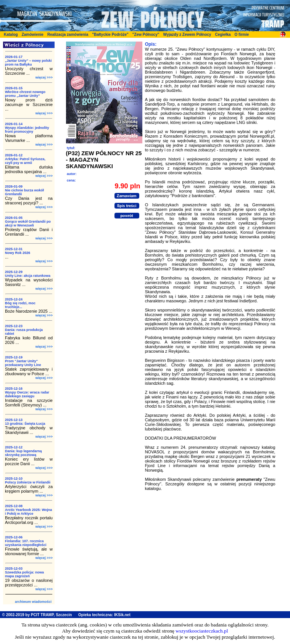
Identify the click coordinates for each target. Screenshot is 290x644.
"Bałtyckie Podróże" (110, 35)
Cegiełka (223, 35)
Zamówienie (33, 35)
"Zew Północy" (146, 35)
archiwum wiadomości (33, 602)
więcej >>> (44, 77)
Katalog (11, 35)
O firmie (242, 35)
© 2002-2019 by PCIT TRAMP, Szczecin (37, 615)
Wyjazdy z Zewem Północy (187, 35)
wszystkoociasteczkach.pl (202, 631)
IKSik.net (122, 615)
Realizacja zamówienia (68, 35)
